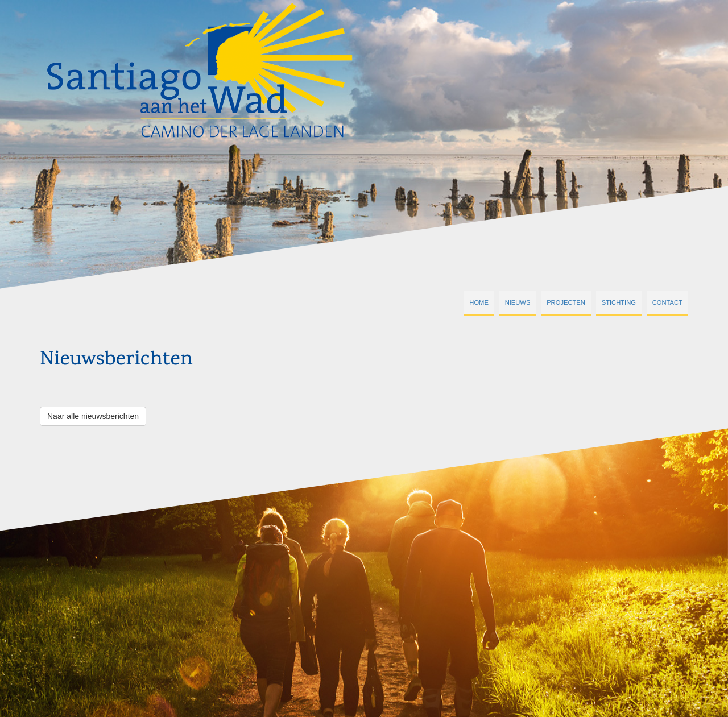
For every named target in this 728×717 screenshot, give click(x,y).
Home (479, 302)
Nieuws (518, 302)
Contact (667, 302)
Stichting (619, 302)
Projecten (566, 302)
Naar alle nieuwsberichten (93, 416)
